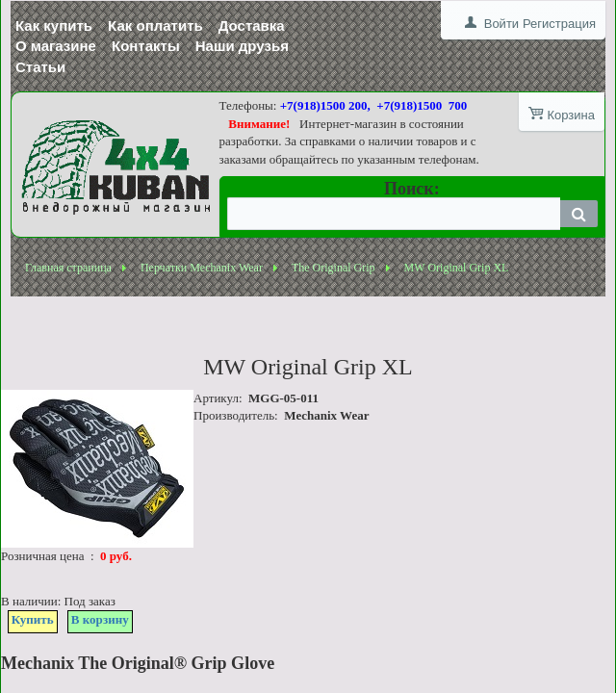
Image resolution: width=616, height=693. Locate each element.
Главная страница (68, 268)
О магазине (56, 46)
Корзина (571, 115)
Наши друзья (242, 46)
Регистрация (559, 24)
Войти (501, 24)
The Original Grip (334, 268)
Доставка (252, 26)
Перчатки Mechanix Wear (202, 268)
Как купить (54, 26)
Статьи (40, 67)
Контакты (146, 46)
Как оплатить (155, 26)
